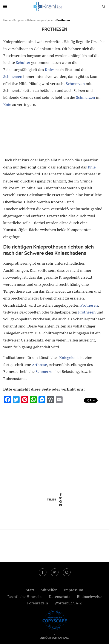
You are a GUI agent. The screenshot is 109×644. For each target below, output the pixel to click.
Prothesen (89, 305)
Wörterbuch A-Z (68, 603)
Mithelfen (49, 590)
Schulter (23, 62)
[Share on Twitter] (61, 498)
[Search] (104, 6)
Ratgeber (19, 20)
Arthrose (39, 364)
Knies (50, 69)
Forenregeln (38, 603)
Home (7, 20)
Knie (7, 104)
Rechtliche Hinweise (25, 596)
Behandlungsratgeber (40, 20)
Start (30, 590)
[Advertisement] (54, 133)
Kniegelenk (69, 357)
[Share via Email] (61, 505)
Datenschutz (60, 596)
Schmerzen (13, 76)
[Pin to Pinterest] (61, 502)
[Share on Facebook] (61, 495)
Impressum (73, 590)
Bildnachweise (89, 596)
